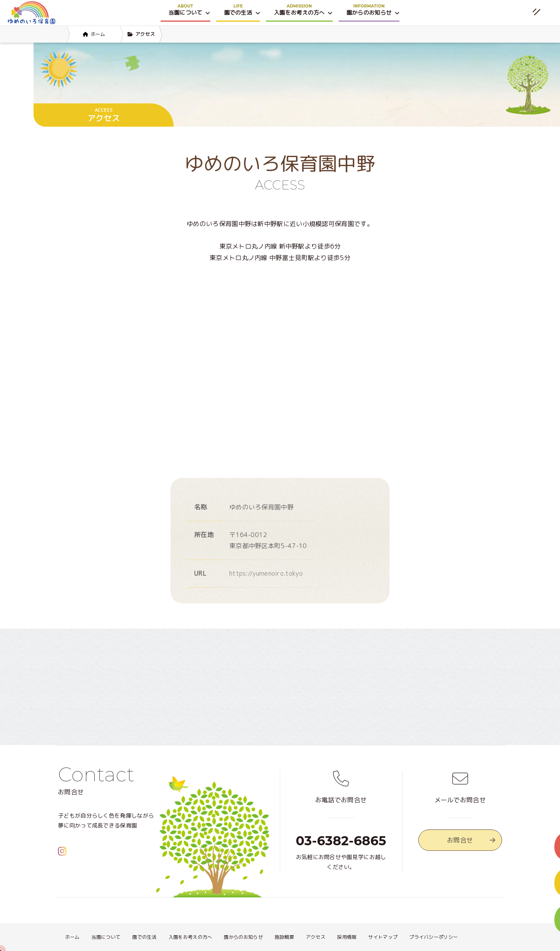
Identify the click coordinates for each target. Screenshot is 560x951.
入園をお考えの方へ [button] (303, 12)
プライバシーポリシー (434, 937)
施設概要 (284, 937)
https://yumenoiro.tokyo (266, 573)
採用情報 (347, 937)
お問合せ (471, 840)
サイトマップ (383, 937)
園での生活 (144, 937)
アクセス (316, 937)
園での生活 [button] (242, 12)
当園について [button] (189, 12)
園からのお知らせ (243, 937)
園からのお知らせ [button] (373, 12)
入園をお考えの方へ (190, 937)
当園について (106, 937)
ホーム (72, 937)
